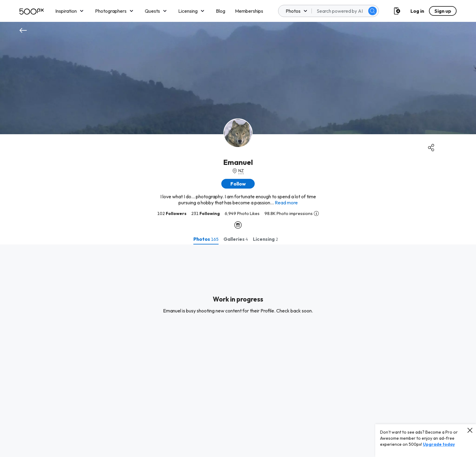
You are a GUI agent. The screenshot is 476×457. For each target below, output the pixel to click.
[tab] (206, 239)
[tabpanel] (238, 351)
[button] (238, 184)
